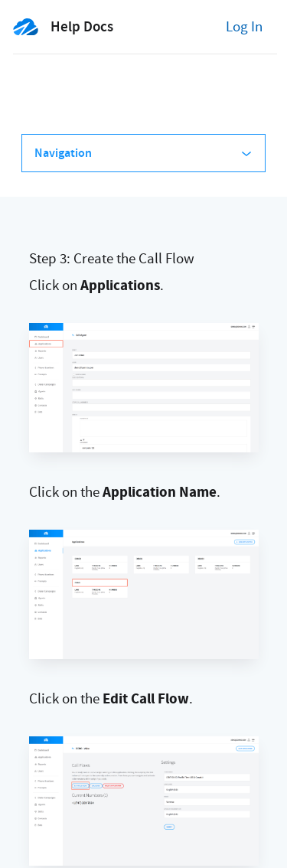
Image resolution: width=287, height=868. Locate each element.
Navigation (143, 153)
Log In (244, 27)
